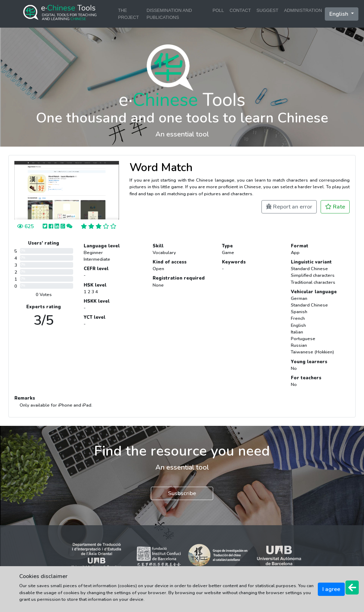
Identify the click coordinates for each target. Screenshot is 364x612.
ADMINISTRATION (303, 10)
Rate (335, 207)
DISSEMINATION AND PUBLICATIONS (169, 14)
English (339, 14)
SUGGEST (268, 10)
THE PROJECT (128, 14)
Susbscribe (182, 493)
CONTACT (240, 10)
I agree (331, 589)
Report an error (289, 207)
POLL (218, 10)
